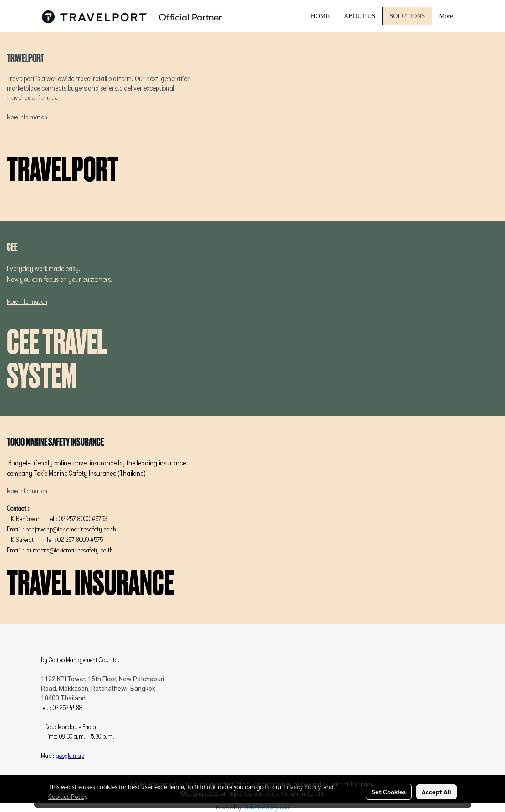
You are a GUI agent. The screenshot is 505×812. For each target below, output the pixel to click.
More (446, 16)
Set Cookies (389, 792)
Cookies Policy (68, 796)
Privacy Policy (302, 786)
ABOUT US (360, 16)
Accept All (436, 792)
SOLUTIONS (407, 16)
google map (70, 756)
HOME (320, 16)
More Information (27, 117)
